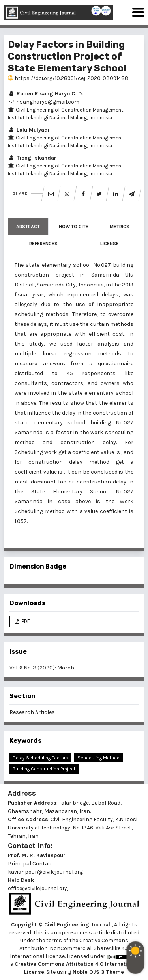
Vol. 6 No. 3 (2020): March (42, 668)
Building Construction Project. (44, 769)
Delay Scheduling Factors (40, 758)
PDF (25, 621)
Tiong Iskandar (32, 158)
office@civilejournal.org (38, 888)
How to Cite (74, 227)
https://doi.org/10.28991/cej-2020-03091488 (68, 78)
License (110, 244)
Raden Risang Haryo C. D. (46, 94)
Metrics (120, 227)
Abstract (28, 227)
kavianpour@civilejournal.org (45, 872)
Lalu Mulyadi (29, 130)
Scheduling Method (98, 758)
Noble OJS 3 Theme (97, 972)
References (43, 244)
